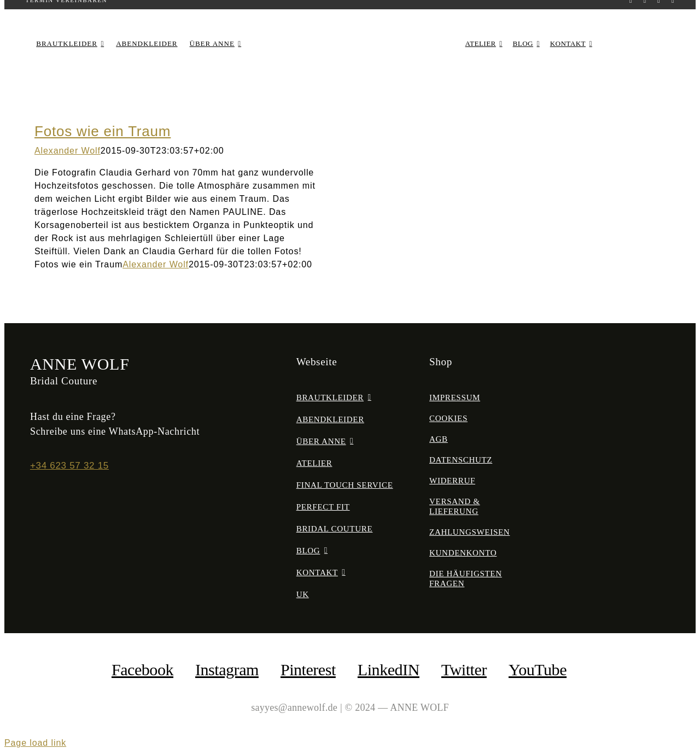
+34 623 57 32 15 (69, 466)
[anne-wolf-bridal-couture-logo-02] (350, 30)
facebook (142, 670)
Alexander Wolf (68, 151)
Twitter (464, 670)
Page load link (35, 743)
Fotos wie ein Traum (103, 131)
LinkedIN (389, 670)
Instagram (227, 670)
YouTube (538, 670)
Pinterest (308, 670)
